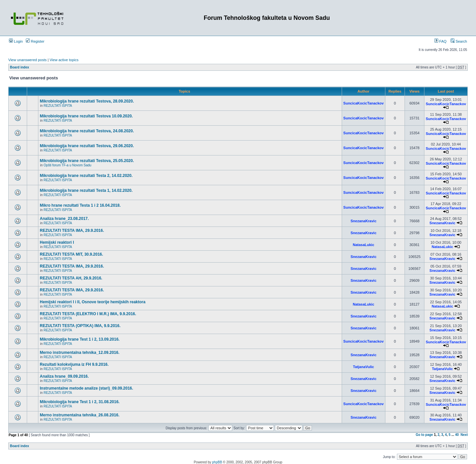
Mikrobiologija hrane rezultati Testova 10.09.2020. (86, 116)
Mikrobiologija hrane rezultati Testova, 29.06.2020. (87, 146)
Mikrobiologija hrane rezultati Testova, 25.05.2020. (87, 161)
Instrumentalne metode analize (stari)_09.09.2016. (86, 388)
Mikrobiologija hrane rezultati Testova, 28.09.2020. (87, 101)
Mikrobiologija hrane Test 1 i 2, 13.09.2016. (80, 339)
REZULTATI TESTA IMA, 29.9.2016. (72, 231)
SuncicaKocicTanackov (364, 103)
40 (457, 435)
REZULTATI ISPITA (58, 106)
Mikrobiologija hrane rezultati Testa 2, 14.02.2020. (86, 176)
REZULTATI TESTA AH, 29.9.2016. (71, 278)
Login (16, 41)
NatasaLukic (363, 245)
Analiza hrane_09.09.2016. (64, 376)
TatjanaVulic (364, 367)
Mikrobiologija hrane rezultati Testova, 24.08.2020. (87, 131)
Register (35, 41)
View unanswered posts (27, 60)
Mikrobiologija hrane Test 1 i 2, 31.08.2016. (80, 402)
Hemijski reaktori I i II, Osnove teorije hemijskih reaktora (92, 302)
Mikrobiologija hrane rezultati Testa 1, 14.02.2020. (86, 190)
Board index (20, 67)
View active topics (64, 60)
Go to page (424, 435)
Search (459, 41)
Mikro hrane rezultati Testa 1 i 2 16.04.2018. (80, 205)
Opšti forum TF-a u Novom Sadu (67, 165)
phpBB (217, 462)
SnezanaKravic (364, 221)
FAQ (440, 41)
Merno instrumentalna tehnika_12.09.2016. (80, 353)
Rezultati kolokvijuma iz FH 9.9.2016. (74, 364)
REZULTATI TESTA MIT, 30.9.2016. (71, 254)
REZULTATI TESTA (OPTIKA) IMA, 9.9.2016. (80, 326)
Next (464, 435)
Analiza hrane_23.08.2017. (64, 219)
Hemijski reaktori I (57, 242)
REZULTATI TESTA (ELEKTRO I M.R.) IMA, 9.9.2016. (88, 314)
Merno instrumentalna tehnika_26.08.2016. (80, 415)
